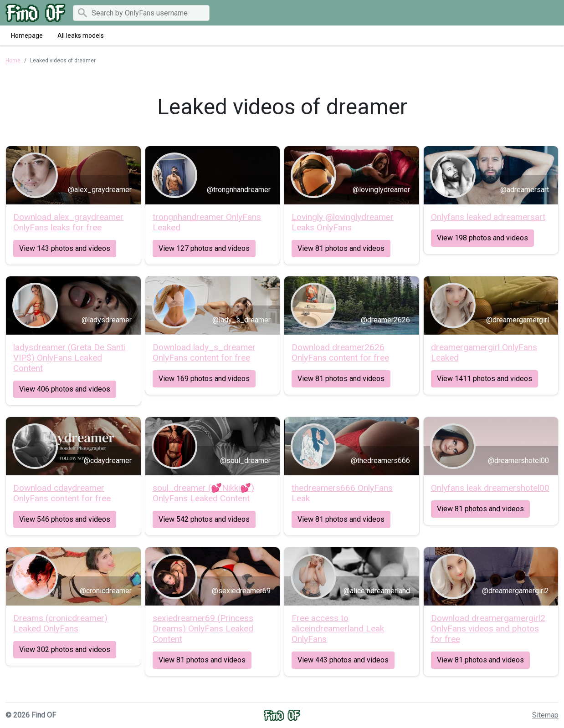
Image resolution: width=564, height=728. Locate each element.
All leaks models (81, 36)
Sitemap (545, 715)
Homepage (27, 36)
